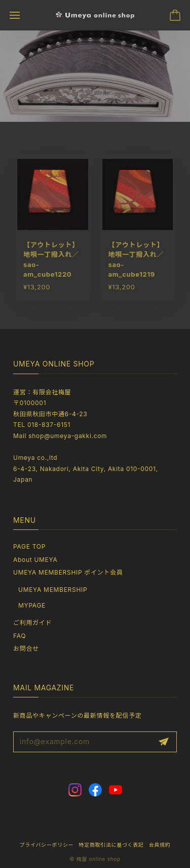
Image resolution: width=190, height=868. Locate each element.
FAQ (20, 636)
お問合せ (26, 648)
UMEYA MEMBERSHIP (53, 590)
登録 (164, 742)
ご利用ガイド (32, 623)
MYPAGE (32, 605)
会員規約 (160, 845)
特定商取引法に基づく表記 (111, 845)
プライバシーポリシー (46, 845)
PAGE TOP (29, 546)
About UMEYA (35, 560)
